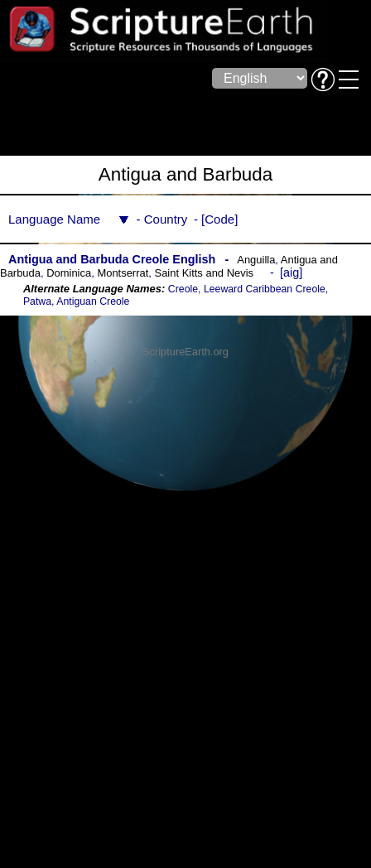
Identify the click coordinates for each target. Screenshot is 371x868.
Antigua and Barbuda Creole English (112, 259)
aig (291, 272)
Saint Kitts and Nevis (205, 273)
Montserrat (123, 273)
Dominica (69, 273)
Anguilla (256, 260)
